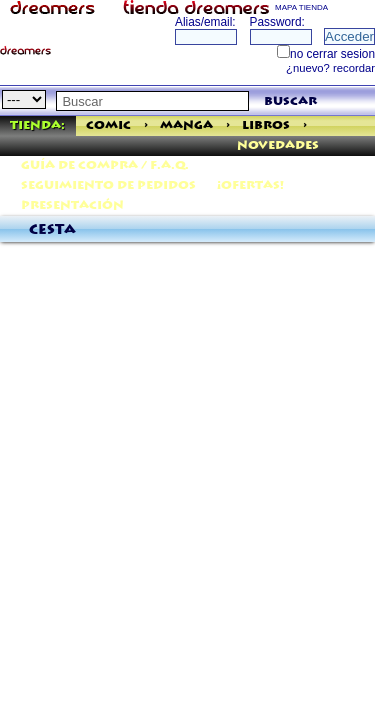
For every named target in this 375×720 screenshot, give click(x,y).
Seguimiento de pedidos (108, 185)
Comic (108, 125)
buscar (290, 101)
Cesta (52, 230)
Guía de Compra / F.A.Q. (105, 165)
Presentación (72, 205)
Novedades (278, 145)
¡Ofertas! (250, 185)
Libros (266, 125)
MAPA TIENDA (301, 7)
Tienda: (37, 125)
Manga (186, 125)
